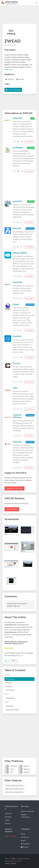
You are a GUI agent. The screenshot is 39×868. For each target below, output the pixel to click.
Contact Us (25, 837)
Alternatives (10, 679)
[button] (36, 3)
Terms (7, 863)
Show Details (29, 142)
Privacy (14, 863)
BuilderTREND (20, 253)
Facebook (25, 844)
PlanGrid (17, 336)
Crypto (7, 820)
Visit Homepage (14, 90)
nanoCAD (17, 201)
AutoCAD (17, 442)
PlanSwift (17, 282)
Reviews (9, 683)
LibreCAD (17, 118)
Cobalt (16, 304)
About (23, 834)
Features (9, 686)
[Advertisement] (19, 15)
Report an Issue (11, 836)
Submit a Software (27, 811)
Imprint (23, 841)
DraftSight (18, 148)
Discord (8, 823)
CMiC (15, 388)
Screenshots (10, 698)
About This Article (12, 710)
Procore (17, 363)
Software (8, 814)
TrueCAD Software (17, 416)
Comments (10, 706)
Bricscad (17, 228)
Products (8, 817)
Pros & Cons (10, 690)
